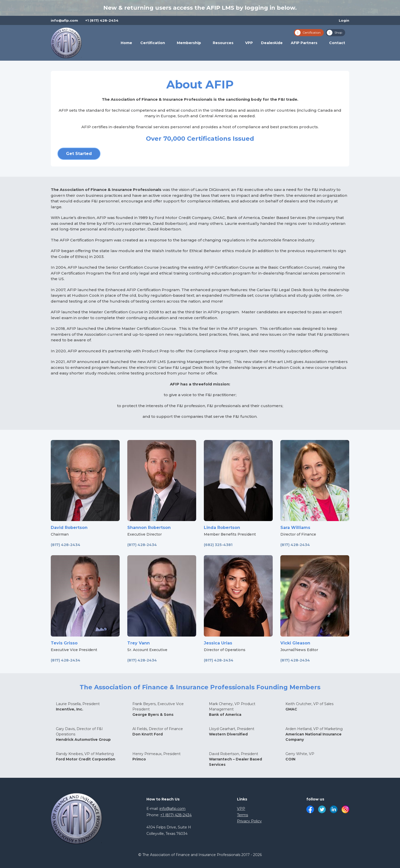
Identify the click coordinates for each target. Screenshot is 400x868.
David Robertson (69, 528)
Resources (223, 43)
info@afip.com (64, 20)
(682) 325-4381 (218, 545)
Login (344, 20)
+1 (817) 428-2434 (102, 20)
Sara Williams (295, 528)
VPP (249, 43)
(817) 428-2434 (66, 545)
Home (126, 43)
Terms (242, 815)
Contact (337, 43)
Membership (189, 43)
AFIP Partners (304, 43)
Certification (153, 43)
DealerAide (272, 43)
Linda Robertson (222, 528)
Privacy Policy (249, 821)
